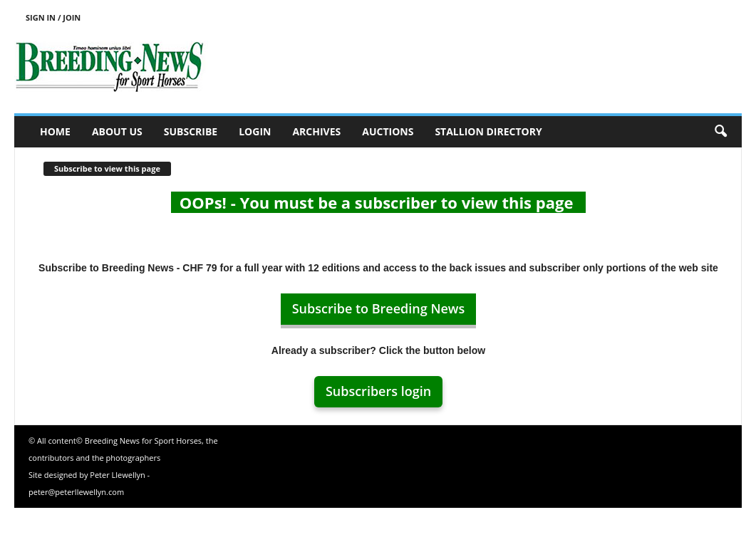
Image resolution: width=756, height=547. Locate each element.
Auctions (388, 131)
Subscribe (191, 131)
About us (117, 131)
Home (55, 131)
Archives (316, 131)
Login (255, 131)
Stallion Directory (488, 131)
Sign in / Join (53, 17)
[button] (720, 132)
